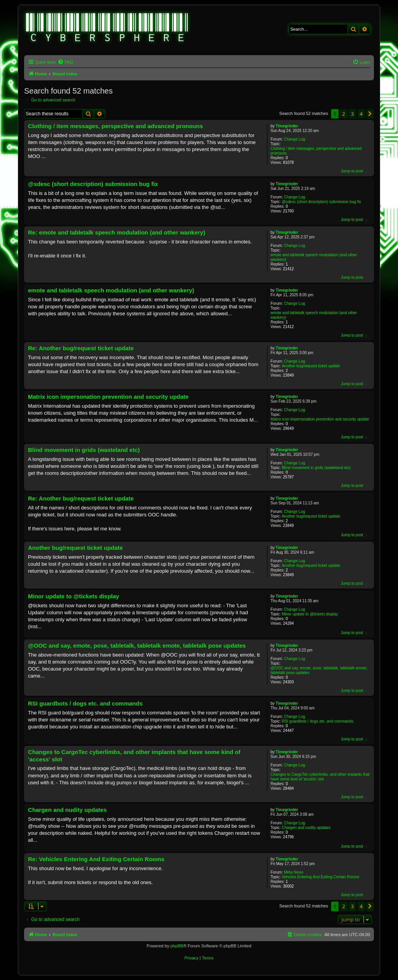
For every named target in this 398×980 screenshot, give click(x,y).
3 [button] (352, 114)
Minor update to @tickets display (310, 614)
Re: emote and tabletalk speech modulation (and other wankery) (117, 232)
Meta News (293, 872)
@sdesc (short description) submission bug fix (321, 202)
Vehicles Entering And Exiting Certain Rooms (321, 877)
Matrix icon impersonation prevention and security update (320, 419)
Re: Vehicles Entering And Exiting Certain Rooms (96, 859)
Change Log (294, 139)
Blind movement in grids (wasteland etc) (316, 468)
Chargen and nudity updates (306, 828)
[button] (370, 114)
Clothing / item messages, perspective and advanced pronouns (316, 151)
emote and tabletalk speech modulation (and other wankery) (314, 257)
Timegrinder (287, 126)
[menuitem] (65, 62)
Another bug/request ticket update (311, 366)
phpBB (177, 946)
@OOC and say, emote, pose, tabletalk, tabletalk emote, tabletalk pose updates (319, 670)
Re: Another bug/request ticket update (81, 348)
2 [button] (344, 114)
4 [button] (361, 114)
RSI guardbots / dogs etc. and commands (318, 721)
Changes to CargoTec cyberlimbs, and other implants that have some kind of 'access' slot (320, 777)
